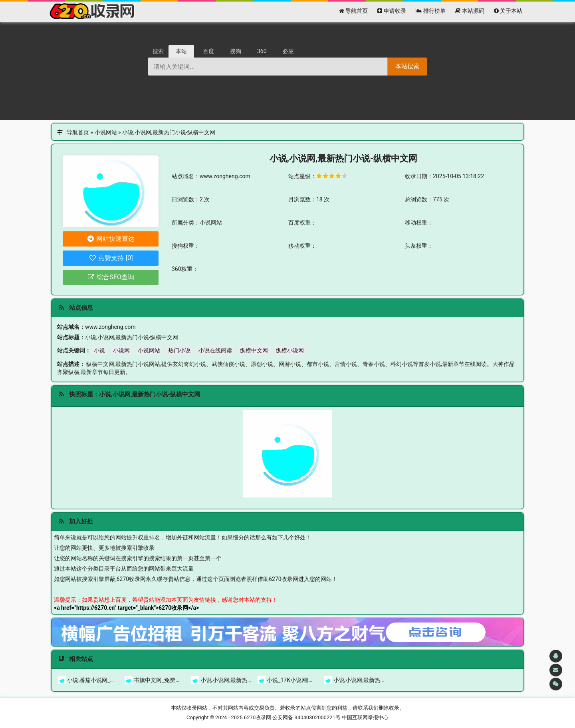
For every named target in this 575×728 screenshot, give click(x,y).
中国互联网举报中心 (365, 717)
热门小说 (179, 350)
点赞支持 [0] (110, 258)
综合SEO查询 (111, 277)
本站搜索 (407, 66)
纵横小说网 (290, 350)
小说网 (121, 350)
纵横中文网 (254, 350)
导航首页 (78, 132)
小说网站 (106, 132)
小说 (99, 350)
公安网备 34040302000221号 (306, 717)
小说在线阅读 (215, 350)
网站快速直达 (111, 239)
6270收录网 (258, 717)
